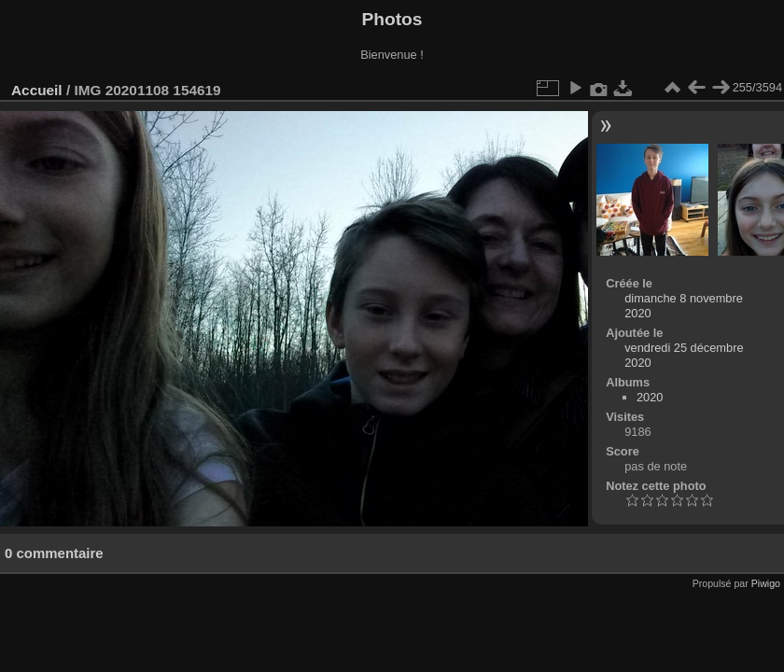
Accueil (37, 90)
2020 (650, 397)
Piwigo (766, 583)
